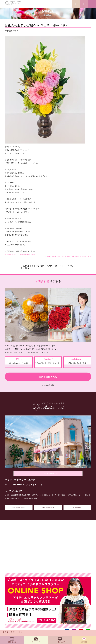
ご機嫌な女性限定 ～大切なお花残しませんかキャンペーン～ (68, 256)
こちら (57, 281)
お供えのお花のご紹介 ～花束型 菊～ (20, 254)
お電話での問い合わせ (48, 507)
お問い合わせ (12, 640)
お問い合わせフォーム (19, 507)
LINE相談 (84, 640)
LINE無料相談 (77, 507)
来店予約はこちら (48, 377)
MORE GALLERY (52, 473)
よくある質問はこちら (12, 632)
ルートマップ (36, 640)
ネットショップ (60, 640)
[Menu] (92, 4)
